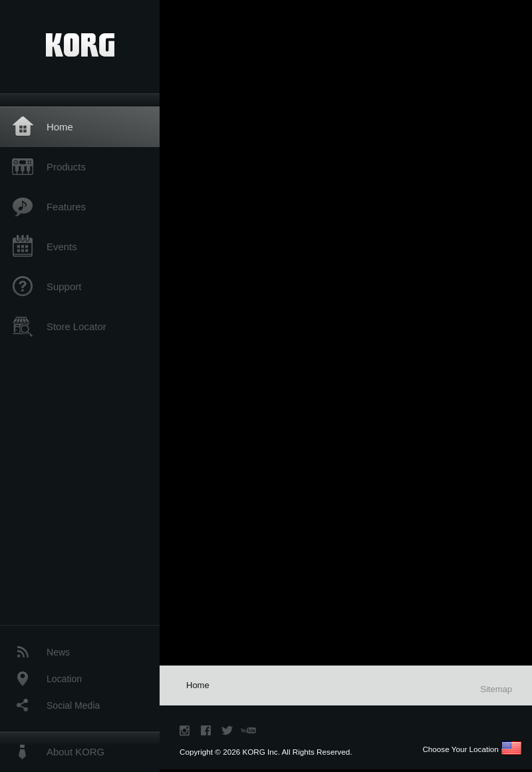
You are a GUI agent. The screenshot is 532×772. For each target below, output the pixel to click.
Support (64, 287)
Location (64, 679)
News (58, 652)
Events (62, 247)
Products (66, 167)
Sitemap (496, 689)
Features (66, 207)
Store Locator (76, 326)
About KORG (75, 752)
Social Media (73, 705)
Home (60, 127)
